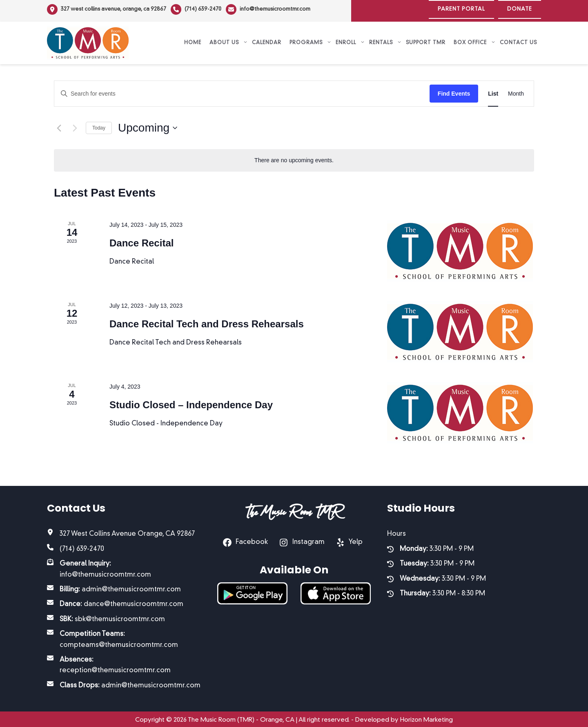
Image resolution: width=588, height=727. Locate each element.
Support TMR (426, 40)
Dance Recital (141, 240)
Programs (311, 40)
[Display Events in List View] (493, 91)
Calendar (267, 40)
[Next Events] (75, 125)
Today (99, 125)
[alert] (294, 158)
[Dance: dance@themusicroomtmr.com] (115, 602)
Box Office (475, 40)
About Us (229, 40)
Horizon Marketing (427, 718)
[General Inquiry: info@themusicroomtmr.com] (124, 567)
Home (193, 40)
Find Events (454, 91)
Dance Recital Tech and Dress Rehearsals (207, 321)
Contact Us (518, 40)
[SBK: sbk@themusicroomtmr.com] (106, 617)
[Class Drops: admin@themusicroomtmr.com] (124, 683)
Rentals (385, 40)
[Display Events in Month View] (516, 91)
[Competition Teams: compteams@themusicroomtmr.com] (124, 637)
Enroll (350, 40)
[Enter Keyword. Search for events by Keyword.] (242, 91)
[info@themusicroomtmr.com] (271, 9)
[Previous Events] (59, 125)
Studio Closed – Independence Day (191, 402)
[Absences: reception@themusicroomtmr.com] (124, 663)
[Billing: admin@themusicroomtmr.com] (114, 587)
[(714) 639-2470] (198, 9)
